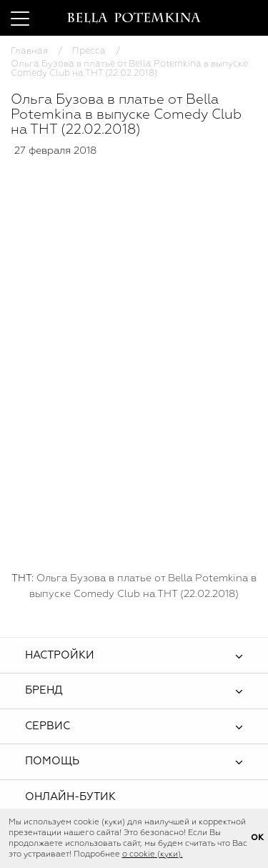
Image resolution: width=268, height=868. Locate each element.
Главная (29, 51)
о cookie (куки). (153, 854)
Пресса (89, 51)
